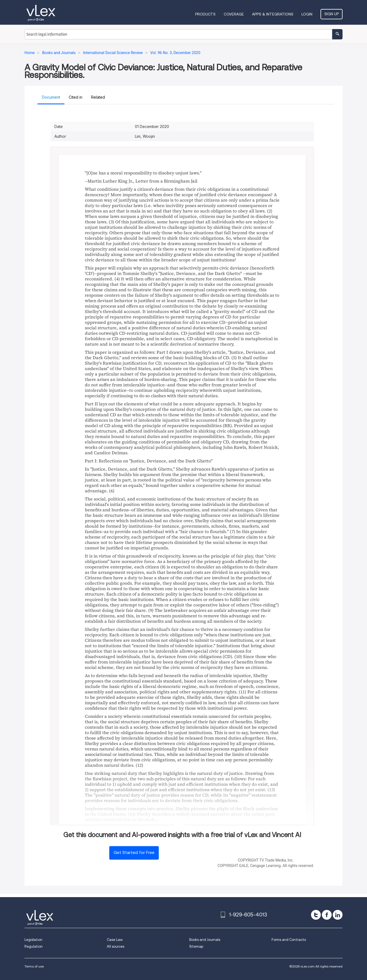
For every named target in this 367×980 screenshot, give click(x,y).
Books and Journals (205, 940)
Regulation (34, 946)
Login (307, 14)
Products (205, 14)
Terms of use (34, 966)
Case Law (115, 940)
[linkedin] (338, 915)
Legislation (33, 940)
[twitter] (316, 915)
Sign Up (332, 14)
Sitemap (196, 946)
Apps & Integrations (273, 14)
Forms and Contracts (289, 940)
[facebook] (327, 915)
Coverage (234, 14)
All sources (116, 946)
